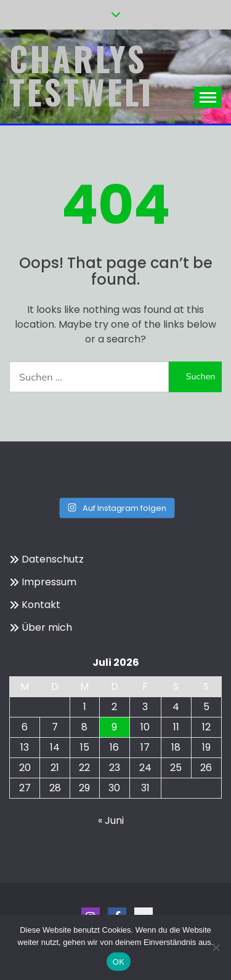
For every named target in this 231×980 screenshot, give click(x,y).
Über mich (47, 627)
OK (119, 962)
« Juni (111, 820)
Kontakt (41, 605)
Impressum (49, 582)
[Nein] (216, 947)
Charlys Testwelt (83, 75)
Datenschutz (53, 559)
